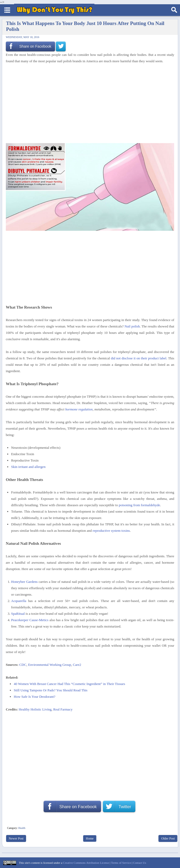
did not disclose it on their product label (139, 358)
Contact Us (139, 863)
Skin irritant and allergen (28, 467)
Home (90, 838)
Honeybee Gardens (24, 582)
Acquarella (19, 601)
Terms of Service (121, 863)
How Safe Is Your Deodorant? (35, 697)
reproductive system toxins (111, 531)
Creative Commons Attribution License (86, 863)
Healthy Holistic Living (35, 709)
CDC (23, 665)
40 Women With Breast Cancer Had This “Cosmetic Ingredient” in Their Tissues (70, 684)
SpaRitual (18, 614)
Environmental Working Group (50, 665)
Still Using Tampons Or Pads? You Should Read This (51, 690)
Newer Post (16, 838)
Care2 (77, 665)
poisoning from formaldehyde (139, 505)
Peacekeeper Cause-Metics (30, 620)
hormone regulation (79, 409)
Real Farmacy (63, 709)
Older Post (168, 838)
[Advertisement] (88, 104)
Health (22, 828)
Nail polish (132, 326)
